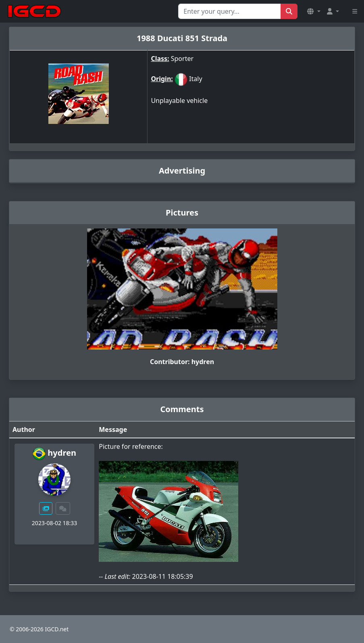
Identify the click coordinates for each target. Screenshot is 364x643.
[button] (314, 11)
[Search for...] (230, 11)
